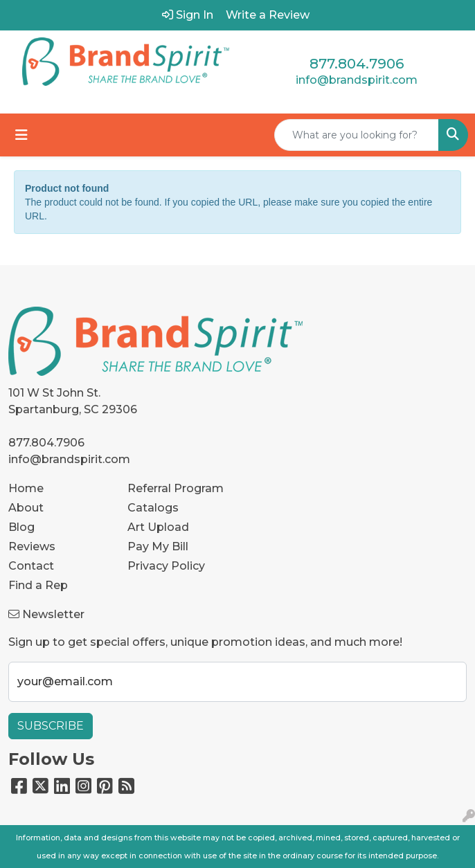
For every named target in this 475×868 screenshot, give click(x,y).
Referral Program (176, 488)
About (26, 508)
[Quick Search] (357, 135)
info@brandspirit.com (357, 80)
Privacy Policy (166, 566)
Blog (21, 527)
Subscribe (51, 726)
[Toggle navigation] (21, 135)
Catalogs (153, 508)
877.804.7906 (357, 64)
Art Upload (158, 527)
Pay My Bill (158, 546)
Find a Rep (38, 585)
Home (26, 488)
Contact (31, 566)
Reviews (32, 546)
